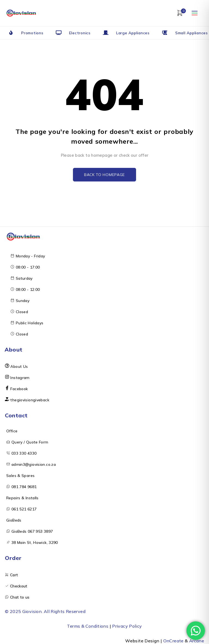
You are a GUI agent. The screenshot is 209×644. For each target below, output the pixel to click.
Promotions (32, 33)
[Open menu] (195, 13)
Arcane (197, 641)
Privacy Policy (127, 626)
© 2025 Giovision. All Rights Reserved (45, 611)
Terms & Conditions (88, 626)
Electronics (80, 33)
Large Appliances (133, 33)
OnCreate (173, 641)
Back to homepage (104, 175)
